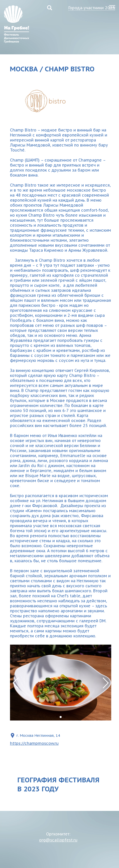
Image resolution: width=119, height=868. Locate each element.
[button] (105, 683)
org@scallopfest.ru (58, 840)
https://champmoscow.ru (34, 743)
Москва (24, 69)
